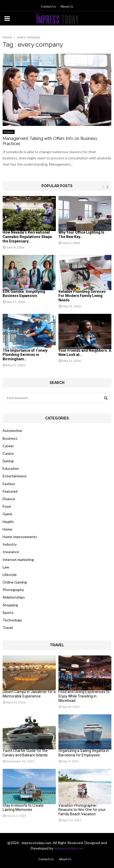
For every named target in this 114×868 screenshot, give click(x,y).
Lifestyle (10, 575)
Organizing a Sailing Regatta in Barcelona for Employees (84, 753)
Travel (8, 628)
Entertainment (15, 476)
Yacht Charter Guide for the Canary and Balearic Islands (25, 753)
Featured (10, 491)
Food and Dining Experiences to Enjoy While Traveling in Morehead (84, 696)
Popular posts (57, 186)
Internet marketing (18, 560)
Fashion (9, 484)
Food (7, 506)
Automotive (12, 430)
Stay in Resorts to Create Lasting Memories (23, 808)
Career (8, 446)
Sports (8, 612)
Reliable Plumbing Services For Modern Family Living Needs (82, 296)
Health (8, 522)
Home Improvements (20, 537)
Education (11, 468)
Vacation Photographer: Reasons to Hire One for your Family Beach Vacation (82, 810)
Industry (10, 544)
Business (10, 438)
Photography (13, 590)
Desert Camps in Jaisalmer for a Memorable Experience (29, 694)
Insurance (11, 552)
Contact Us (48, 6)
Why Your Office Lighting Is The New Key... (81, 235)
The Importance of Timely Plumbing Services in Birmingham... (25, 355)
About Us (67, 6)
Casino (8, 453)
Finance (9, 132)
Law (6, 567)
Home (7, 529)
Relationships (14, 597)
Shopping (10, 605)
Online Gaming (15, 582)
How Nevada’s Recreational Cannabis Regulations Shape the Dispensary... (27, 237)
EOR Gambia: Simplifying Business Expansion (24, 294)
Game (7, 514)
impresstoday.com (69, 848)
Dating (8, 461)
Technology (12, 620)
